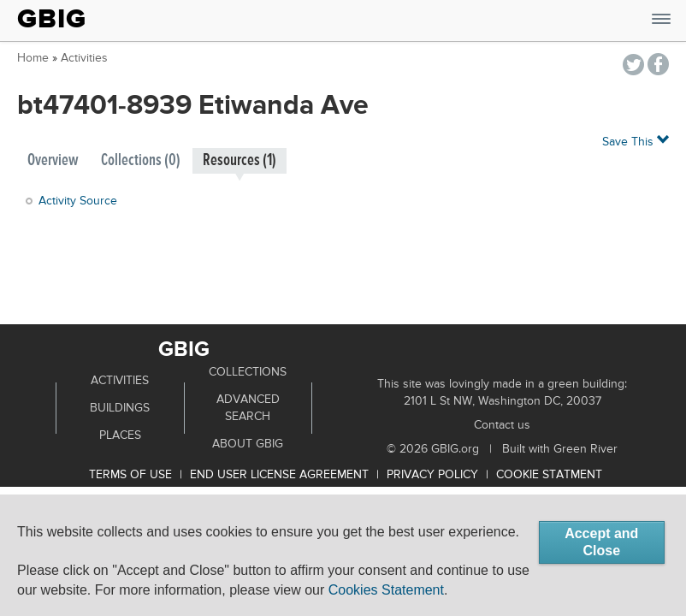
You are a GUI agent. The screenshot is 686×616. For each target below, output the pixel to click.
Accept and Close (601, 542)
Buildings (120, 408)
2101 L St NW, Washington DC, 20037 (503, 401)
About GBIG (248, 444)
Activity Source (78, 201)
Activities (84, 58)
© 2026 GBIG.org (433, 449)
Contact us (502, 425)
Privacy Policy (432, 475)
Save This (636, 141)
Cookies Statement (386, 590)
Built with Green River (560, 449)
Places (120, 435)
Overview (53, 160)
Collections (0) (141, 160)
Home (33, 58)
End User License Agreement (279, 475)
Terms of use (130, 475)
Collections (248, 372)
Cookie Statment (549, 475)
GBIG (52, 19)
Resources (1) (240, 160)
